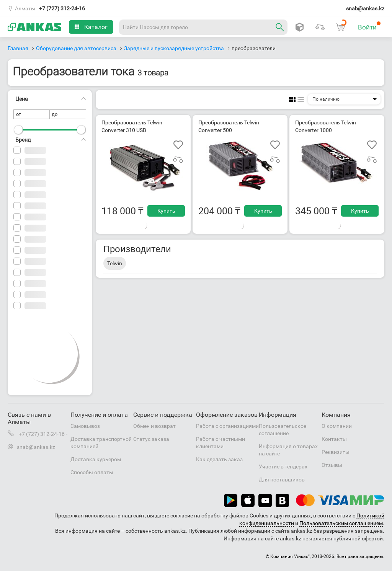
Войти (369, 26)
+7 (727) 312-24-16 (62, 8)
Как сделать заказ (219, 459)
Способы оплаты (92, 472)
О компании (337, 426)
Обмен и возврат (154, 426)
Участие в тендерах (283, 467)
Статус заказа (151, 439)
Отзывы (332, 465)
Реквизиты (336, 452)
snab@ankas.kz (365, 8)
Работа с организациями (227, 426)
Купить (166, 211)
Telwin (115, 263)
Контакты (334, 439)
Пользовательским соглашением (341, 523)
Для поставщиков (282, 480)
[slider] (18, 130)
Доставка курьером (96, 459)
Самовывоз (85, 426)
